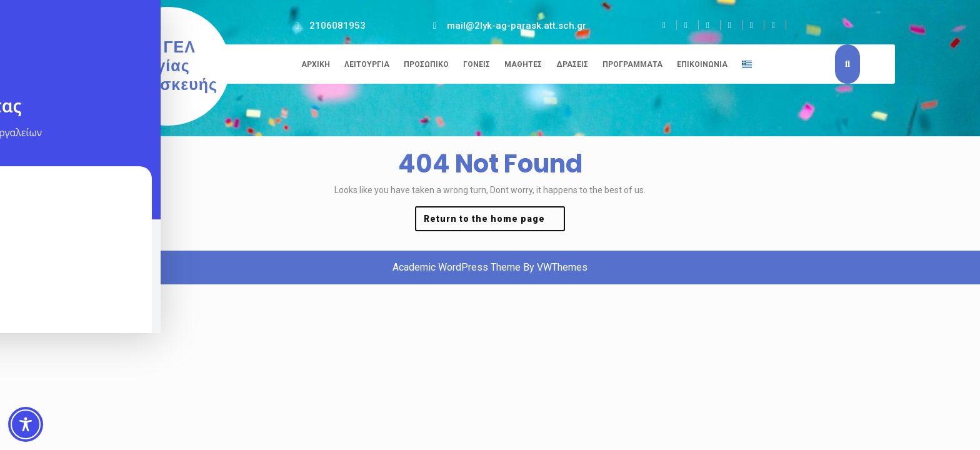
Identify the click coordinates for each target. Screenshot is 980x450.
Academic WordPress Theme (457, 267)
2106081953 (337, 26)
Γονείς (477, 64)
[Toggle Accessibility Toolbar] (26, 424)
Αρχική (316, 64)
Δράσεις (572, 64)
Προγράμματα (632, 64)
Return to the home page (494, 222)
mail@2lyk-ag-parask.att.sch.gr (517, 26)
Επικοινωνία (702, 64)
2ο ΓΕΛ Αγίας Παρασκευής (167, 66)
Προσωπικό (426, 64)
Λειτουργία (367, 64)
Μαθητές (523, 64)
